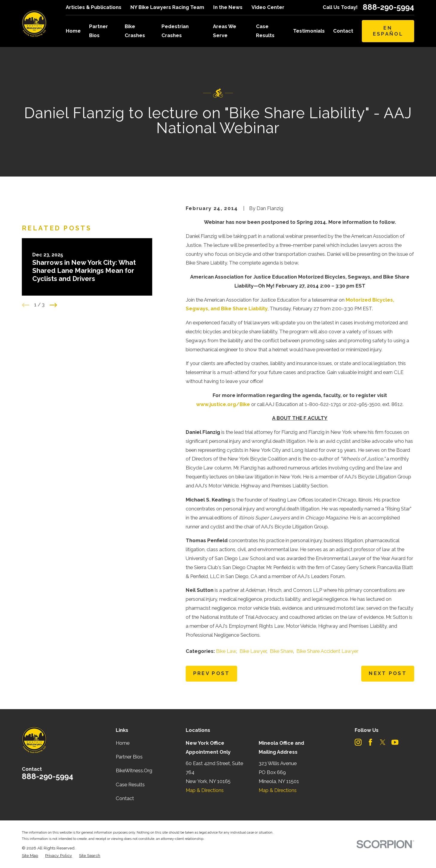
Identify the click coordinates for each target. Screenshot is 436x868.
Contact (125, 798)
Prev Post (212, 673)
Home (123, 743)
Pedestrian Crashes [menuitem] (175, 31)
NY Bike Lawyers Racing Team (167, 7)
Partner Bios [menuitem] (99, 31)
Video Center (268, 7)
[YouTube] (395, 742)
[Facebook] (370, 742)
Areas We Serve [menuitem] (225, 31)
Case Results (130, 785)
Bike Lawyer (253, 651)
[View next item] (53, 305)
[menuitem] (30, 856)
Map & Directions (205, 790)
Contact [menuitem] (343, 31)
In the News (228, 7)
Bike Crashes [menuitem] (135, 31)
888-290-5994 (388, 7)
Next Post (388, 673)
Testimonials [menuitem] (309, 31)
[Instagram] (358, 742)
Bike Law (226, 651)
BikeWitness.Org (134, 770)
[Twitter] (383, 742)
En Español (388, 31)
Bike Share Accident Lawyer (327, 651)
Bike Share (281, 651)
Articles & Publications (94, 7)
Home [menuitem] (73, 31)
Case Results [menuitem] (265, 31)
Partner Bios (129, 757)
